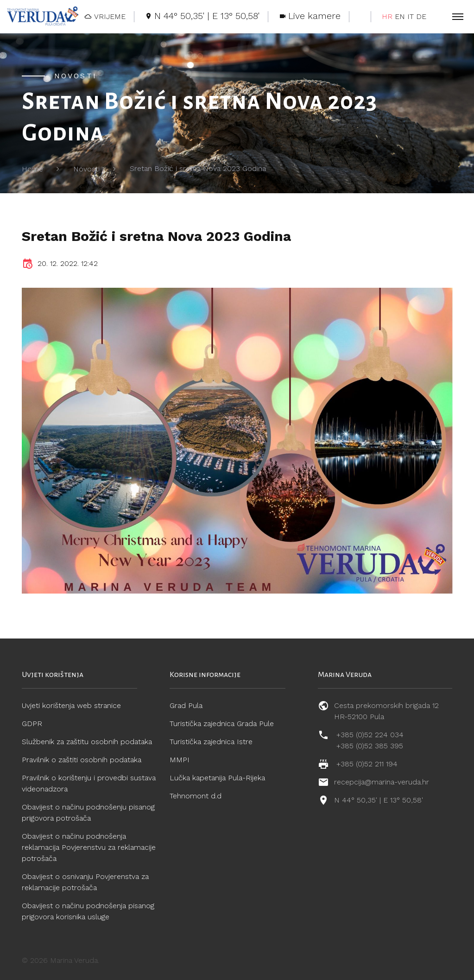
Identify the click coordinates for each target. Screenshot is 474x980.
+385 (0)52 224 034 (370, 735)
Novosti (86, 169)
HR (387, 16)
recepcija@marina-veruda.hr (382, 782)
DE (421, 16)
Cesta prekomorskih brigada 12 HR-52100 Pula (386, 711)
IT (411, 16)
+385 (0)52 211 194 (367, 764)
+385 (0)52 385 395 (370, 746)
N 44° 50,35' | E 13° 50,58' (379, 800)
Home (32, 169)
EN (400, 16)
